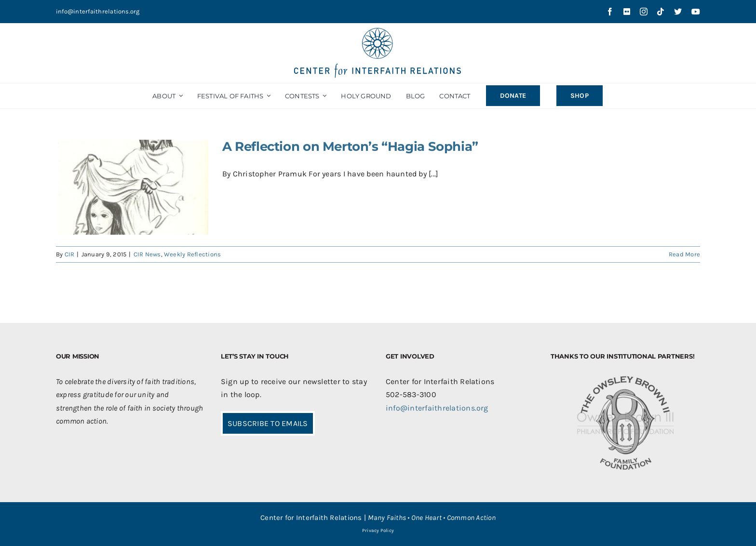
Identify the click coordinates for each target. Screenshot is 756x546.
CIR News (147, 254)
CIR (70, 254)
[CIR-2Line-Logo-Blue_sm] (378, 32)
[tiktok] (661, 12)
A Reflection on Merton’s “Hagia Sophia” (350, 146)
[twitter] (678, 12)
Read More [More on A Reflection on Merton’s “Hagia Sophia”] (684, 254)
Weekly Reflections (192, 254)
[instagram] (644, 12)
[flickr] (627, 12)
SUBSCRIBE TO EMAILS (268, 423)
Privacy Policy (378, 531)
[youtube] (696, 12)
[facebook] (610, 12)
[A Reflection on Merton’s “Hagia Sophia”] (133, 187)
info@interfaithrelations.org (98, 11)
